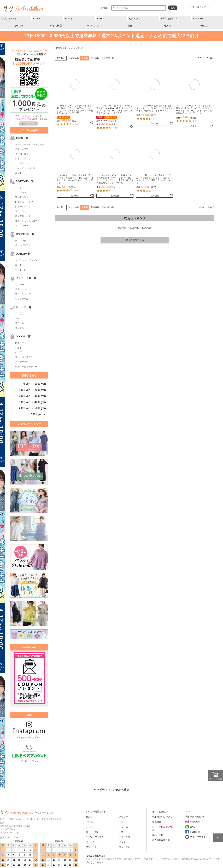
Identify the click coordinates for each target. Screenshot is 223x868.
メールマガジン (105, 19)
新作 (130, 26)
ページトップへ (218, 838)
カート (37, 19)
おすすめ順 (74, 58)
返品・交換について (171, 19)
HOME (58, 48)
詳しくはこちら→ (95, 862)
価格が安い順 (108, 58)
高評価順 (95, 58)
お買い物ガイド (10, 19)
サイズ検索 (56, 26)
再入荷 (167, 26)
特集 (64, 48)
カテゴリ (19, 26)
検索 (173, 8)
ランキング (93, 26)
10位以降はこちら (135, 240)
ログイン (70, 19)
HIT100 (204, 26)
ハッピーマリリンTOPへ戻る (111, 790)
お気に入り (135, 19)
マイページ (199, 19)
